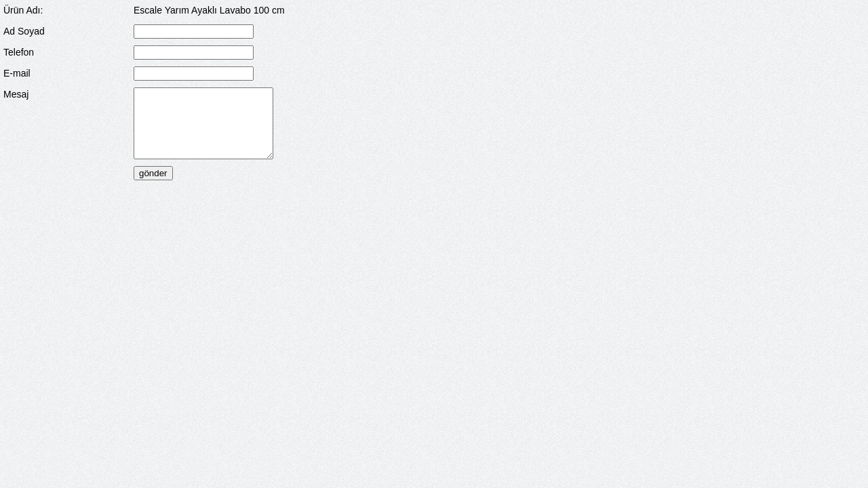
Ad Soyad (24, 31)
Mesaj (16, 94)
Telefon (19, 52)
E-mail (17, 73)
